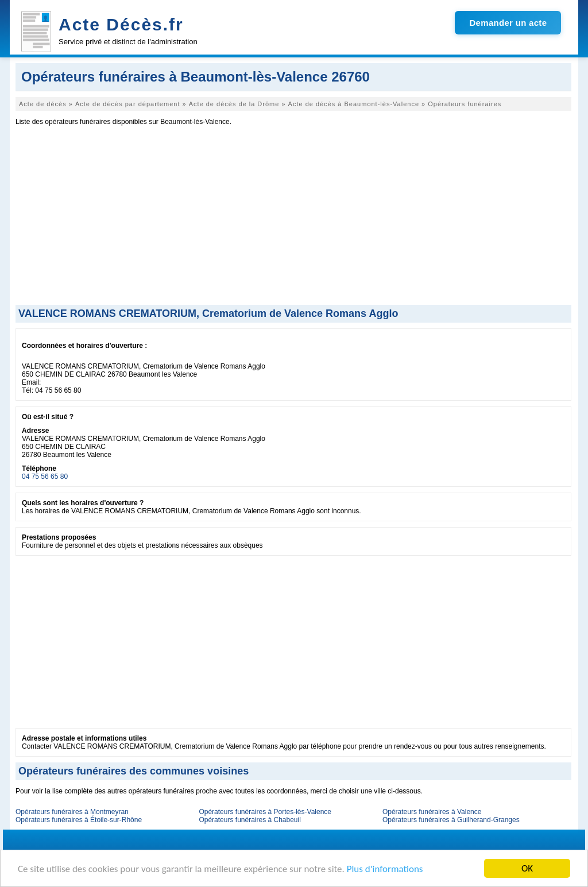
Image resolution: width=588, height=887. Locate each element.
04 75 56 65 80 (45, 477)
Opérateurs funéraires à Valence (432, 812)
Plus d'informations (385, 869)
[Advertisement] (293, 219)
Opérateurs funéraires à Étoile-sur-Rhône (79, 820)
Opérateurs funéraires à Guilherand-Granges (451, 820)
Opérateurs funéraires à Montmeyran (72, 812)
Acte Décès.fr (121, 24)
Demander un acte (508, 23)
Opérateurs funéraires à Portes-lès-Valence (265, 812)
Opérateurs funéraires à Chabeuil (249, 820)
